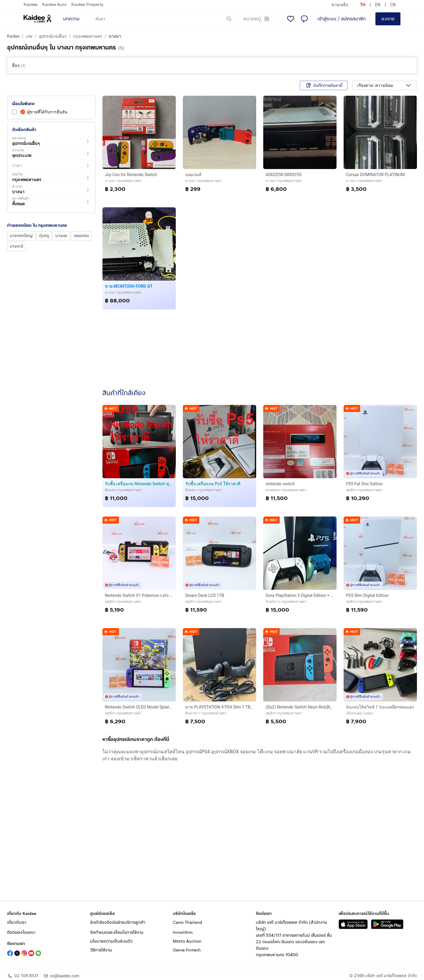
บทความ (71, 19)
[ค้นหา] (164, 19)
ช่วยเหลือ (340, 5)
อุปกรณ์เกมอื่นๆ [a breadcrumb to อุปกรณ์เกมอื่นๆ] (53, 36)
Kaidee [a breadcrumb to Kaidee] (13, 36)
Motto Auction (187, 941)
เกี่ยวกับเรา (17, 922)
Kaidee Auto (54, 5)
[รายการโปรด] (291, 19)
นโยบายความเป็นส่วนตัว (111, 941)
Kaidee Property (87, 5)
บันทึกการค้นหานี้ (324, 85)
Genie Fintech (187, 950)
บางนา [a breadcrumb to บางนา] (115, 36)
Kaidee (30, 5)
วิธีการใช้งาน (101, 950)
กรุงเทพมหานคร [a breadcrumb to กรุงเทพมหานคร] (88, 36)
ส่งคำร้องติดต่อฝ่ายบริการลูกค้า (118, 922)
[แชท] (304, 19)
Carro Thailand (187, 922)
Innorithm (183, 932)
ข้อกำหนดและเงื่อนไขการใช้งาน (117, 932)
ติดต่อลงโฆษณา (21, 932)
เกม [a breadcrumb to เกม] (29, 36)
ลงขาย (388, 19)
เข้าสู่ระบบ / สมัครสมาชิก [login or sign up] (342, 19)
